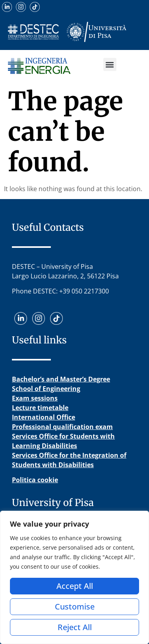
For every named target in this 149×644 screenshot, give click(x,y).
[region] (74, 577)
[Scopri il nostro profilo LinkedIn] (7, 7)
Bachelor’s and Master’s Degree (61, 379)
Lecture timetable (40, 408)
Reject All (75, 627)
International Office (44, 417)
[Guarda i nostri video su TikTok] (35, 7)
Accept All (75, 586)
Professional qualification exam (62, 427)
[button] (110, 64)
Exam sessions (35, 398)
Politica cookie (35, 480)
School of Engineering (46, 389)
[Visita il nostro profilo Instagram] (21, 7)
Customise (75, 607)
